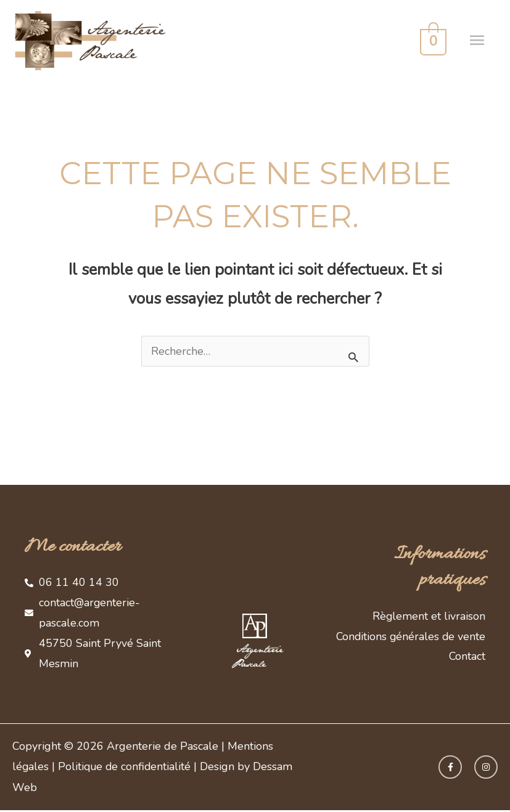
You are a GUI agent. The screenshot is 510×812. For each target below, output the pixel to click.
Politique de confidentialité (126, 768)
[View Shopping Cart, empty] (431, 41)
